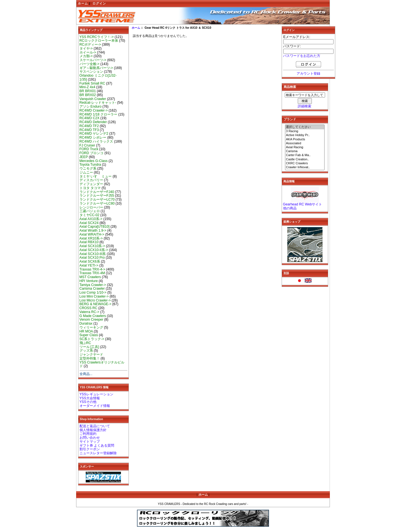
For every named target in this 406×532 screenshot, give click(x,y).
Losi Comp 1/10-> (93, 292)
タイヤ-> (86, 48)
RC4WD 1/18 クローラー (99, 114)
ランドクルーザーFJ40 (97, 192)
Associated (305, 143)
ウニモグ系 (88, 169)
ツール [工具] (89, 347)
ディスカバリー (91, 180)
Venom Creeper (91, 320)
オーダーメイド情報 (95, 406)
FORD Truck (89, 149)
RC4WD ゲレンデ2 (94, 134)
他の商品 (290, 208)
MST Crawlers (90, 277)
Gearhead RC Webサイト (303, 204)
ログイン (99, 3)
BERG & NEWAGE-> (95, 304)
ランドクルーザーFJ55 (97, 196)
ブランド (290, 119)
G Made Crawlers (93, 316)
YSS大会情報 (90, 398)
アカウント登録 (308, 74)
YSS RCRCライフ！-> (97, 37)
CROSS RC (89, 308)
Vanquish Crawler (93, 99)
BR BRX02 (88, 95)
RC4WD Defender (93, 122)
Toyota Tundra (90, 165)
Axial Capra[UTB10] (95, 227)
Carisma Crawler (92, 289)
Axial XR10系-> (91, 238)
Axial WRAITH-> (92, 234)
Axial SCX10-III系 (93, 254)
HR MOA (86, 331)
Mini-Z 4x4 (87, 87)
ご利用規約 (88, 434)
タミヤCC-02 (90, 215)
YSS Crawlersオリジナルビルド (102, 364)
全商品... (86, 374)
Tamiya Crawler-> (93, 285)
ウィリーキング (91, 327)
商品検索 (290, 87)
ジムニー (86, 172)
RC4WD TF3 (89, 130)
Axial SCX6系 (90, 261)
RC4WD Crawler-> (94, 110)
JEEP (84, 157)
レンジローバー (91, 207)
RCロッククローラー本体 (99, 41)
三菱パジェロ (90, 211)
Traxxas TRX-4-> (92, 269)
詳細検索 (304, 106)
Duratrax (86, 323)
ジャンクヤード (91, 354)
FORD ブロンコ (92, 153)
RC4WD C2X (90, 118)
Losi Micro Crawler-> (95, 300)
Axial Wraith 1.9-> (93, 230)
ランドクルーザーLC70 (97, 200)
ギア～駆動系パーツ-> (96, 68)
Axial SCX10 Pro (92, 258)
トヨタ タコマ (90, 188)
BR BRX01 (88, 91)
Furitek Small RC (92, 83)
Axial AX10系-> (91, 219)
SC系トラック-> (92, 339)
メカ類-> (86, 56)
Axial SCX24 (89, 223)
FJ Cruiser (87, 145)
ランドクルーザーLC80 (97, 203)
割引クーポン (90, 449)
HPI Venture (89, 281)
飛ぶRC (85, 343)
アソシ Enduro (91, 107)
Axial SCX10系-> (92, 246)
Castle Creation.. (305, 159)
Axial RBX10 (89, 242)
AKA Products (305, 139)
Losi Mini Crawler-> (94, 296)
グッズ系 (86, 351)
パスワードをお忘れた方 (302, 56)
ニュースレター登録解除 (98, 453)
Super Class (89, 335)
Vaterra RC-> (90, 312)
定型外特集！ (90, 358)
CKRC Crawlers (305, 163)
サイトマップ (90, 442)
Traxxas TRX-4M (92, 273)
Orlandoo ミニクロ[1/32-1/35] (98, 77)
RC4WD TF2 (89, 126)
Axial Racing (305, 147)
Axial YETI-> (89, 265)
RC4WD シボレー (93, 138)
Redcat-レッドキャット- (98, 103)
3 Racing (305, 131)
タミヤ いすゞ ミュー (96, 176)
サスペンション (91, 72)
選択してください (305, 127)
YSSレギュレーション (96, 394)
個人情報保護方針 (93, 430)
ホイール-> (88, 52)
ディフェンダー (91, 184)
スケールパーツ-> (93, 60)
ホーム (83, 3)
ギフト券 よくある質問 (97, 445)
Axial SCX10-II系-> (94, 250)
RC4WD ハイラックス (96, 141)
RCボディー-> (90, 45)
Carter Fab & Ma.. (305, 155)
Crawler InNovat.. (305, 167)
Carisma (305, 151)
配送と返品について (95, 426)
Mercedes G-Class (94, 161)
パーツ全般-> (90, 64)
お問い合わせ (90, 438)
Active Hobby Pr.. (305, 135)
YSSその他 (88, 402)
